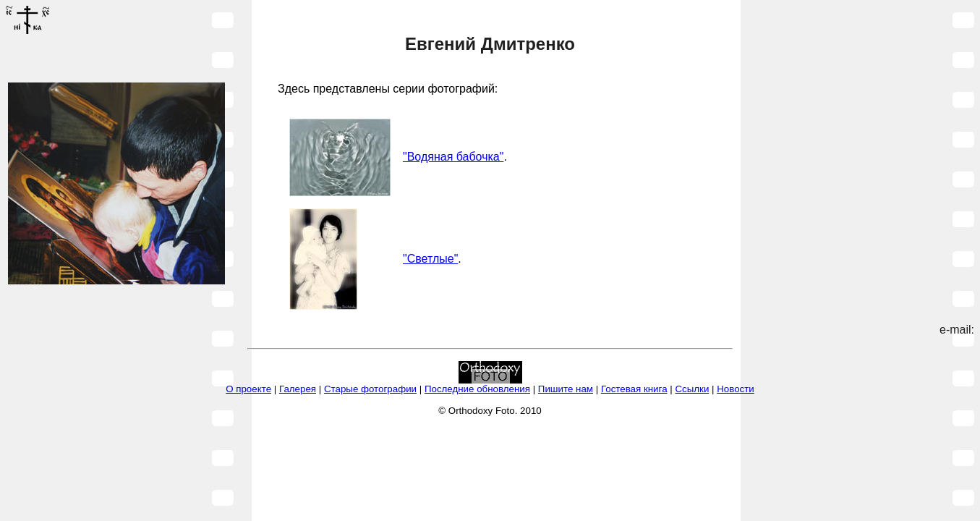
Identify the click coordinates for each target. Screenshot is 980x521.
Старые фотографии (370, 389)
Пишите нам (566, 389)
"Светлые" (430, 259)
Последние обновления (477, 389)
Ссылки (692, 389)
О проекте (248, 389)
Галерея (298, 389)
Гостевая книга (634, 389)
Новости (736, 389)
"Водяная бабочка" (453, 157)
